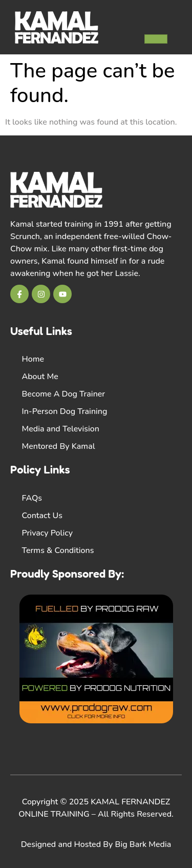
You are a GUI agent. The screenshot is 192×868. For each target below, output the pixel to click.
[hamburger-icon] (156, 39)
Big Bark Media (143, 844)
